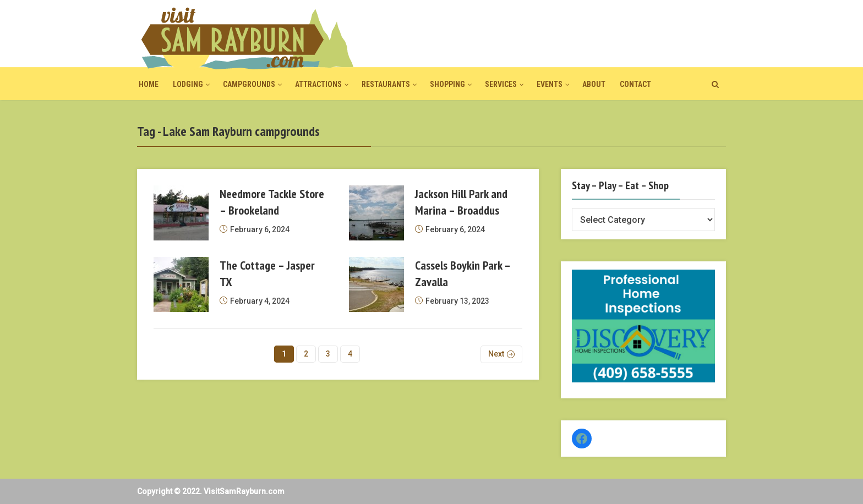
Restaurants (386, 84)
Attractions (318, 84)
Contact (635, 84)
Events (550, 84)
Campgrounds (249, 84)
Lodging (188, 84)
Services (501, 84)
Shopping (447, 84)
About (594, 84)
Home (149, 84)
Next (496, 354)
